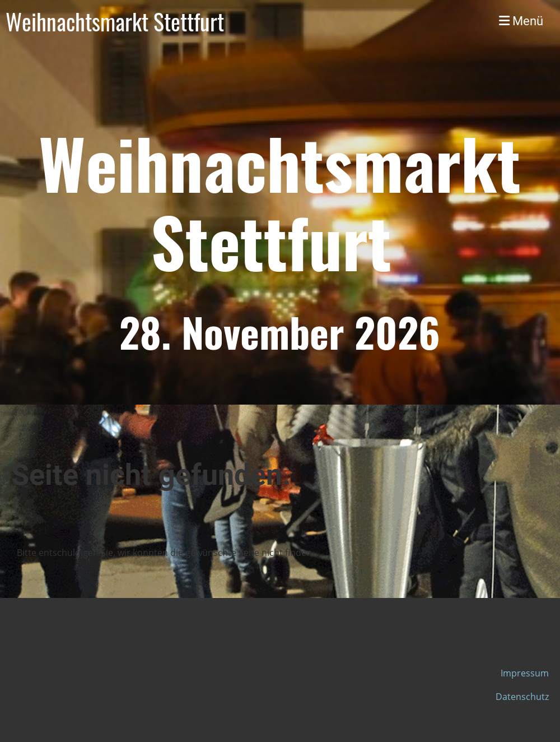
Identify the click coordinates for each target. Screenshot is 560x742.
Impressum (525, 673)
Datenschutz (522, 697)
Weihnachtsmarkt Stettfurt (115, 21)
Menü (521, 21)
